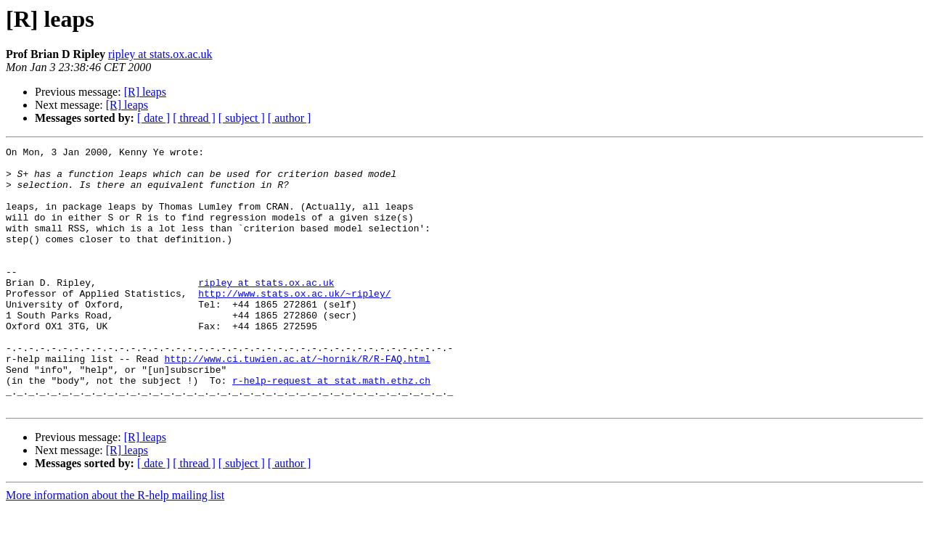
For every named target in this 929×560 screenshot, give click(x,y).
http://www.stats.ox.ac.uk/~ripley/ (294, 324)
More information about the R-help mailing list (115, 547)
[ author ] (290, 118)
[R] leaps (145, 92)
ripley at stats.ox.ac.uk (160, 54)
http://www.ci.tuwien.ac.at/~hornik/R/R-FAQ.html (297, 402)
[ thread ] (194, 118)
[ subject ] (242, 118)
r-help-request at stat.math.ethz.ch (331, 428)
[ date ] (154, 118)
